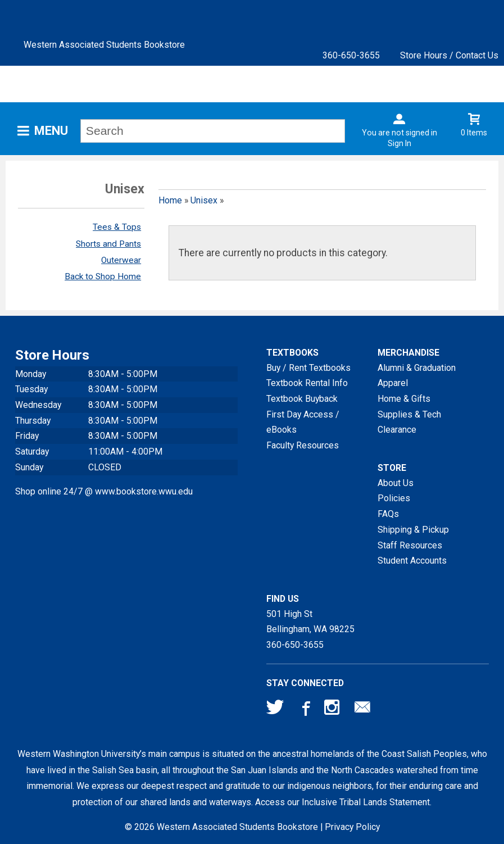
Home (170, 200)
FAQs (388, 514)
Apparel (393, 383)
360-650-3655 (351, 55)
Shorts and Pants (108, 244)
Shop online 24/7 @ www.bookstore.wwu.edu (104, 491)
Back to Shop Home (103, 276)
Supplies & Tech (409, 414)
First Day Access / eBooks (303, 422)
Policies (394, 498)
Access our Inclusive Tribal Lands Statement (342, 802)
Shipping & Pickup (413, 530)
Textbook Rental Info (307, 383)
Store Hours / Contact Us (449, 55)
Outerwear (121, 260)
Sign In (399, 143)
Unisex (204, 200)
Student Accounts (412, 561)
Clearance (397, 430)
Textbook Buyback (302, 399)
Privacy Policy (352, 827)
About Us (396, 483)
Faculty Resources (303, 445)
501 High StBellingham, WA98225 (310, 622)
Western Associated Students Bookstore (104, 45)
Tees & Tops (117, 227)
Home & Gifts (404, 399)
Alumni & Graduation (417, 368)
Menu (51, 131)
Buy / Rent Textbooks (308, 368)
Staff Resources (410, 545)
